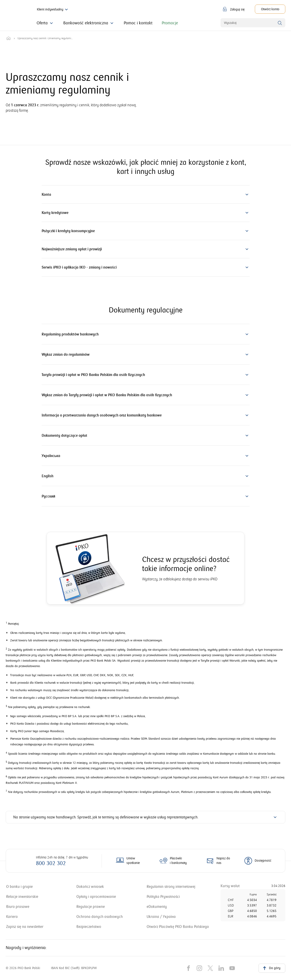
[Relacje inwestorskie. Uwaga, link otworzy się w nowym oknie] (22, 897)
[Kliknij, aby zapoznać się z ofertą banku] (45, 23)
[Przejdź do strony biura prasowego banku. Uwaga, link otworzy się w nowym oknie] (18, 907)
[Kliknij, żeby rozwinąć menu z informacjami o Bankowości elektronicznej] (89, 23)
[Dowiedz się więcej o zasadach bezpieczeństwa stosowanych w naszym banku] (89, 927)
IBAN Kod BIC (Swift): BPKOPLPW (74, 975)
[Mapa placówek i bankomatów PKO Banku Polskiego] (174, 861)
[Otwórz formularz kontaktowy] (218, 861)
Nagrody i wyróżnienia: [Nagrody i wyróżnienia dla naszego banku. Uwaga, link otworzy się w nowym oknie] (26, 951)
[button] (234, 9)
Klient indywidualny (53, 10)
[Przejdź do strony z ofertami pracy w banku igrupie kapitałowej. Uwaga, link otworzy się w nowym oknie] (12, 917)
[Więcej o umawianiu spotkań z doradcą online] (129, 861)
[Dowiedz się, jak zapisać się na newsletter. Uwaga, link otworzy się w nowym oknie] (25, 927)
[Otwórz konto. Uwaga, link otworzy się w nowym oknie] (270, 9)
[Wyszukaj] (280, 23)
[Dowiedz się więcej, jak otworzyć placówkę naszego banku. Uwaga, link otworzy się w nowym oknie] (178, 927)
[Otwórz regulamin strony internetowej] (171, 887)
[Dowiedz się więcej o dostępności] (258, 861)
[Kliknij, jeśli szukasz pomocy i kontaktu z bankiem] (138, 23)
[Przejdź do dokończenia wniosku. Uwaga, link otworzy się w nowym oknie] (90, 887)
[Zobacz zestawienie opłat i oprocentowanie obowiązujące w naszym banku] (96, 897)
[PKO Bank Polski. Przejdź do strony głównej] (13, 16)
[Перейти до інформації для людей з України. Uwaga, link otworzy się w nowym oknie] (161, 917)
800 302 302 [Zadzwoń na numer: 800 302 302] (51, 863)
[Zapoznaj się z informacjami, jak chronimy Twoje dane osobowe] (100, 917)
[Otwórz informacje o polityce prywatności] (163, 897)
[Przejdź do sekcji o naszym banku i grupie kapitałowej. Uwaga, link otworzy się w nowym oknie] (19, 887)
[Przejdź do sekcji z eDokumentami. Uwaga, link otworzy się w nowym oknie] (157, 907)
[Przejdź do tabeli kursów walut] (230, 886)
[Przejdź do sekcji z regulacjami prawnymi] (91, 907)
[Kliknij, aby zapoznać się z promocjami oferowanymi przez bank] (170, 23)
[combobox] (253, 23)
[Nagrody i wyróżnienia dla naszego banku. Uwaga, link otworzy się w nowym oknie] (175, 952)
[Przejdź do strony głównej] (9, 39)
